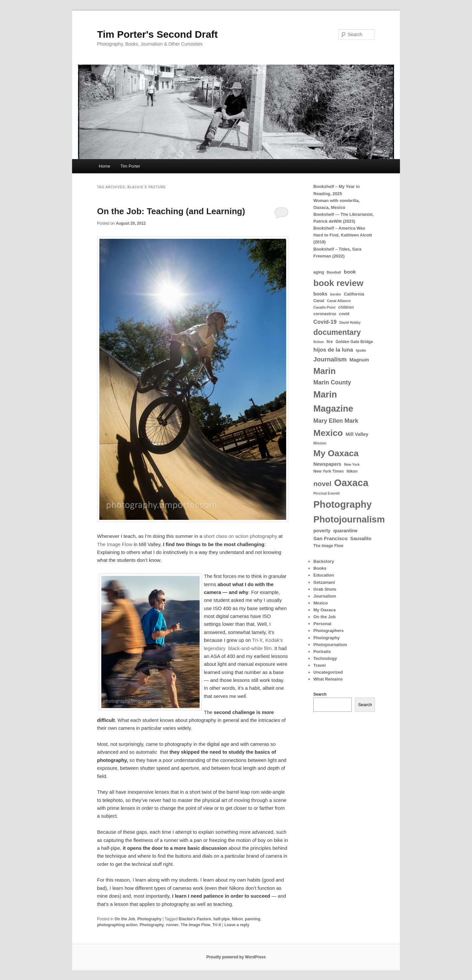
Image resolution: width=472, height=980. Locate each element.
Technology (325, 658)
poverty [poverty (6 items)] (322, 531)
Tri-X (217, 925)
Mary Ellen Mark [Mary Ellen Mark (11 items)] (336, 421)
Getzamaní (324, 582)
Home (104, 166)
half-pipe (222, 919)
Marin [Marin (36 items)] (324, 371)
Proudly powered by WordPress (236, 957)
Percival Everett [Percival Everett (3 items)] (326, 493)
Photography (149, 919)
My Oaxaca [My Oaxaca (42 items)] (336, 453)
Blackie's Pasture (195, 919)
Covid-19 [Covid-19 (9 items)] (325, 322)
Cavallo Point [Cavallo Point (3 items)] (324, 307)
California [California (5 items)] (354, 294)
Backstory (324, 561)
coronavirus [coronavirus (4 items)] (325, 314)
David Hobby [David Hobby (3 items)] (350, 322)
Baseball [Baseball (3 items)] (334, 272)
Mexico (321, 603)
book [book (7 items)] (350, 272)
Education (324, 575)
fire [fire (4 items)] (330, 342)
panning (253, 919)
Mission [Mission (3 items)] (320, 443)
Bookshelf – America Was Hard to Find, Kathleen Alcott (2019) (343, 235)
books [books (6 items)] (320, 294)
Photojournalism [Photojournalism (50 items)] (349, 519)
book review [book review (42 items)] (338, 283)
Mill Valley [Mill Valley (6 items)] (357, 434)
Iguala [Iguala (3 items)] (361, 350)
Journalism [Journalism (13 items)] (330, 359)
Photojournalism (330, 645)
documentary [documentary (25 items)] (337, 332)
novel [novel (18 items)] (322, 484)
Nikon (237, 919)
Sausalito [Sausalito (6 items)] (361, 539)
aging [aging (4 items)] (319, 272)
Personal (322, 624)
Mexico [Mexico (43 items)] (328, 433)
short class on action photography (240, 536)
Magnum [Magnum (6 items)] (359, 360)
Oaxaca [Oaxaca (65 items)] (351, 483)
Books (320, 568)
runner (172, 925)
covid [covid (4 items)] (344, 314)
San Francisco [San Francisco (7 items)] (330, 538)
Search (320, 694)
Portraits (322, 652)
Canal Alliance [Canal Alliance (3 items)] (339, 301)
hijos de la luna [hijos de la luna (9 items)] (333, 350)
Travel (320, 665)
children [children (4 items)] (346, 307)
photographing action (117, 925)
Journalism (325, 596)
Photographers (328, 631)
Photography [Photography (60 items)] (343, 504)
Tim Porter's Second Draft (157, 34)
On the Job (125, 919)
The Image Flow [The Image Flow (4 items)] (328, 546)
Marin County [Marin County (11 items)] (332, 382)
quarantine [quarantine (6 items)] (345, 531)
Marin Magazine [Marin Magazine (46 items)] (333, 402)
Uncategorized (328, 672)
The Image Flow (115, 544)
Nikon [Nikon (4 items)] (352, 471)
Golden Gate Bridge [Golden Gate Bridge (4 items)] (354, 342)
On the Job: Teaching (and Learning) (171, 211)
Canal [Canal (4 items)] (319, 301)
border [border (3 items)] (336, 294)
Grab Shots (325, 589)
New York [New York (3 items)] (352, 464)
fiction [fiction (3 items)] (319, 342)
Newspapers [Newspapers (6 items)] (327, 464)
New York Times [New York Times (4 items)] (329, 471)
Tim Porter (130, 166)
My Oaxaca (324, 610)
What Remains (328, 679)
